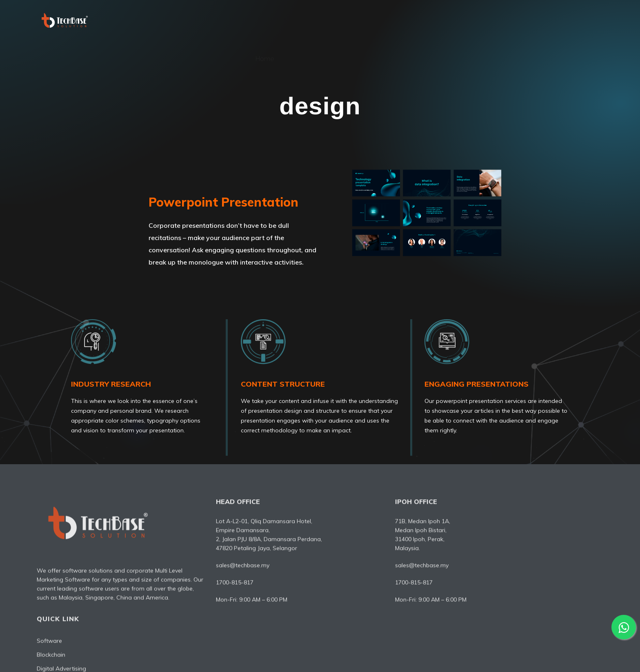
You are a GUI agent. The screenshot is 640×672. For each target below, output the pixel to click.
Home (264, 20)
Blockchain (485, 539)
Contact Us (581, 20)
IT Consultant (522, 20)
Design (470, 20)
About (304, 20)
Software (349, 20)
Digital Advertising (411, 20)
